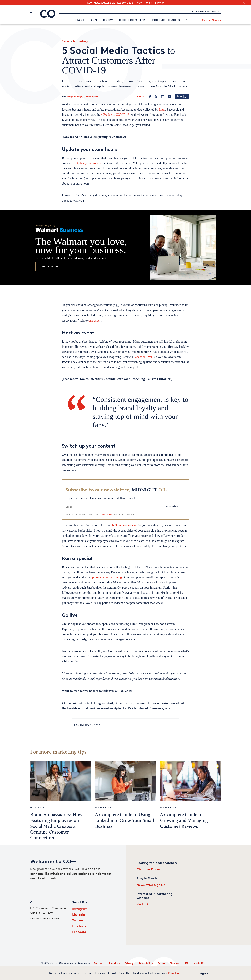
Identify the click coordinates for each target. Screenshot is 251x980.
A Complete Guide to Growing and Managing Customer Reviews (184, 821)
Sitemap (175, 963)
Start (80, 20)
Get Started (50, 266)
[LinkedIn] (163, 97)
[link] (187, 20)
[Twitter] (156, 97)
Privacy (129, 963)
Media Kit (144, 904)
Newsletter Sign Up (151, 885)
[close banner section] (244, 3)
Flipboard (79, 932)
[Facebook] (150, 97)
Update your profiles (88, 163)
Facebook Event (144, 357)
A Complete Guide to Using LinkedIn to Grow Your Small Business (125, 821)
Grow (108, 20)
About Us (114, 963)
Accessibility (146, 963)
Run (94, 20)
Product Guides (166, 20)
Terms (161, 963)
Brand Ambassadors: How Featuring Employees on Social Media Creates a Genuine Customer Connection (56, 827)
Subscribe (172, 506)
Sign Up (216, 20)
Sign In (206, 20)
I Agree (203, 973)
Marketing (80, 41)
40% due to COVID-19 (115, 115)
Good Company (133, 20)
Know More (175, 973)
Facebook (79, 926)
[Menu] (32, 14)
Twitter (78, 920)
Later (162, 110)
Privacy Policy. (106, 514)
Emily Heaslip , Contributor (82, 97)
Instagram (80, 909)
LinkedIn (79, 914)
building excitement (124, 525)
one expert (95, 320)
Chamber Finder (148, 869)
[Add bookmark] (182, 97)
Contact (99, 963)
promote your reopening (107, 577)
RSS (186, 963)
